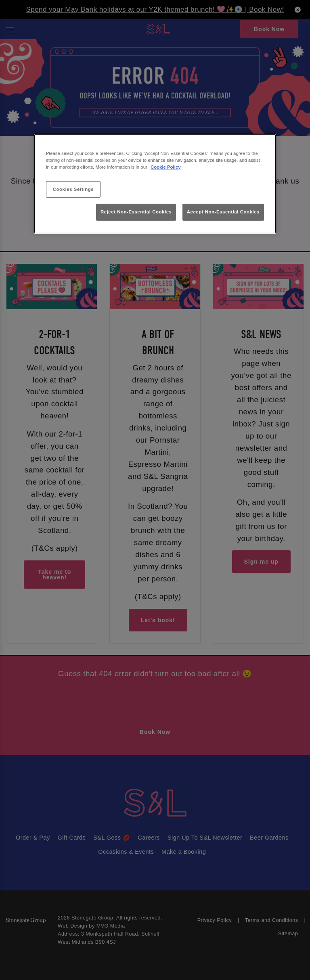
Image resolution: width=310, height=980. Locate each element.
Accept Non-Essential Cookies (223, 212)
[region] (155, 184)
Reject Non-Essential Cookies (136, 212)
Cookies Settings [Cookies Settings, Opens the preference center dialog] (73, 189)
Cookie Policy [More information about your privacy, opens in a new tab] (166, 167)
